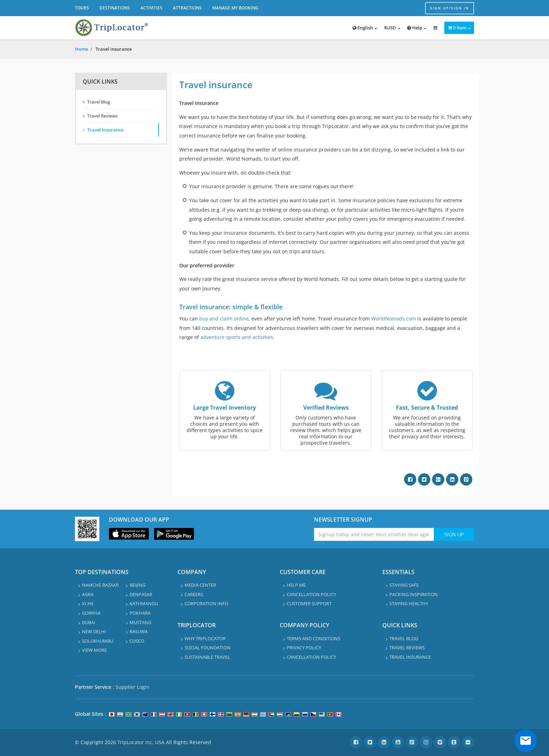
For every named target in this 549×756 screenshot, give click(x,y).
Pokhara (140, 613)
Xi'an (88, 603)
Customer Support (309, 603)
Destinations (115, 8)
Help (415, 28)
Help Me (296, 585)
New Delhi (94, 631)
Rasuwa (139, 631)
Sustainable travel (207, 657)
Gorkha (91, 613)
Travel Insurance (105, 130)
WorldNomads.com (394, 319)
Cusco (137, 641)
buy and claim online (224, 319)
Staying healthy (409, 603)
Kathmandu (144, 603)
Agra (88, 594)
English (363, 28)
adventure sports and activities (237, 337)
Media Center (200, 585)
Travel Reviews (102, 116)
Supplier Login (133, 687)
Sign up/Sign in (450, 8)
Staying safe (404, 585)
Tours (82, 8)
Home (81, 49)
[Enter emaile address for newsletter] (374, 534)
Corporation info (206, 603)
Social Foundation (207, 648)
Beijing (137, 585)
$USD (390, 28)
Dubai (89, 622)
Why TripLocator (205, 638)
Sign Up (454, 534)
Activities (151, 8)
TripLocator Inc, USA (141, 742)
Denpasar (141, 594)
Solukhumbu (98, 641)
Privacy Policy (304, 648)
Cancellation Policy (311, 594)
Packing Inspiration (414, 594)
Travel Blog (99, 102)
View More (94, 650)
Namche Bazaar (100, 585)
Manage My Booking (235, 8)
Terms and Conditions (314, 638)
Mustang (140, 622)
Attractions (187, 8)
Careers (194, 594)
